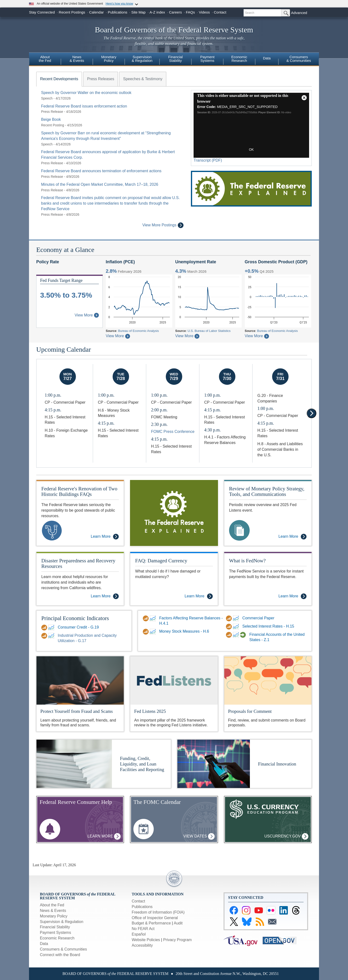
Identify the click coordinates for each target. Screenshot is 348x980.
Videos (204, 12)
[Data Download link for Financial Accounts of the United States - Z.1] (229, 635)
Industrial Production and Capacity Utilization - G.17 (87, 638)
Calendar (97, 12)
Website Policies (146, 940)
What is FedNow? (247, 561)
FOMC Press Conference (173, 432)
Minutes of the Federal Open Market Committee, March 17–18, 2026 (100, 184)
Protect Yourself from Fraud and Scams (77, 711)
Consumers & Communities (299, 59)
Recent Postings (72, 12)
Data (267, 58)
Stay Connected (42, 12)
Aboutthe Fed (45, 59)
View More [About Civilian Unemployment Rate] (187, 336)
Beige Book (51, 119)
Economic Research (57, 938)
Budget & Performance (151, 923)
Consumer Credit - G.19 (78, 627)
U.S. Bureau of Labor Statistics (209, 331)
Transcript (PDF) (208, 160)
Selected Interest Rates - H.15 (268, 626)
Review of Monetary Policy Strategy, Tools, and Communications (267, 491)
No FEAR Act (143, 929)
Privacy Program (177, 940)
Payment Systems (55, 933)
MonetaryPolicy (109, 59)
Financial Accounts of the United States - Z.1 (277, 637)
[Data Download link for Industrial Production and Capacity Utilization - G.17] (45, 636)
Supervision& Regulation (142, 59)
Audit (178, 923)
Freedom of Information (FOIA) (158, 912)
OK (251, 150)
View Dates (199, 836)
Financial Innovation (277, 764)
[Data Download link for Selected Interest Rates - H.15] (229, 627)
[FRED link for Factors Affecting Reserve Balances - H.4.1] (153, 618)
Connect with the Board (60, 955)
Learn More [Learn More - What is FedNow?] (293, 596)
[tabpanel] (110, 159)
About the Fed (52, 905)
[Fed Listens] (174, 680)
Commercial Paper (258, 618)
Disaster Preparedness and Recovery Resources (78, 563)
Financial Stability (55, 927)
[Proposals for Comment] (268, 680)
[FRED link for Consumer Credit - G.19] (52, 628)
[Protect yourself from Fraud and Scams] (80, 680)
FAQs (190, 12)
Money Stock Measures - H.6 (184, 631)
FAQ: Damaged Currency (161, 561)
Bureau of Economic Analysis (138, 331)
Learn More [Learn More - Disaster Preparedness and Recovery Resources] (105, 596)
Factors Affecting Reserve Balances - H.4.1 (191, 621)
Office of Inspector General (155, 918)
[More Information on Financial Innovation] (214, 763)
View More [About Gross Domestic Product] (257, 336)
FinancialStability (175, 59)
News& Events (77, 59)
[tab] (59, 79)
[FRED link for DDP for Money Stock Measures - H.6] (153, 632)
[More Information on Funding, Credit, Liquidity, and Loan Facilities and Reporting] (74, 763)
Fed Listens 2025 (150, 711)
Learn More (104, 836)
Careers (175, 12)
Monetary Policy (54, 916)
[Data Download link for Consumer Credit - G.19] (45, 628)
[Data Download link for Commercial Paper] (229, 618)
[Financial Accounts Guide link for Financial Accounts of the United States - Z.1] (243, 635)
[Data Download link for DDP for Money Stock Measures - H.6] (146, 632)
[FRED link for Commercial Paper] (236, 618)
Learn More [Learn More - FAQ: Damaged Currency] (199, 596)
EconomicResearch (239, 59)
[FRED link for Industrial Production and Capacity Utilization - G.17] (52, 636)
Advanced (299, 13)
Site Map (138, 12)
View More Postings (163, 225)
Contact (220, 12)
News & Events (53, 911)
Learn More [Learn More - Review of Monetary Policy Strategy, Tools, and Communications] (293, 537)
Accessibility (142, 945)
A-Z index (157, 12)
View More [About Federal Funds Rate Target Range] (87, 315)
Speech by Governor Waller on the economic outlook (86, 93)
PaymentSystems (207, 59)
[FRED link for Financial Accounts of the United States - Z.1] (236, 635)
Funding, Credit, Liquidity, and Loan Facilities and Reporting (142, 764)
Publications (118, 12)
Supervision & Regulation (62, 922)
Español (139, 934)
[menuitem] (45, 59)
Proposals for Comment (250, 711)
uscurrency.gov (286, 836)
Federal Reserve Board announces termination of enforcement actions (101, 171)
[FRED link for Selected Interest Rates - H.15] (236, 627)
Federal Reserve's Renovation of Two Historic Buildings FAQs (79, 491)
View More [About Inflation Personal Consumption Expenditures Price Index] (118, 336)
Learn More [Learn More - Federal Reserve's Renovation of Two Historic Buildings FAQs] (105, 537)
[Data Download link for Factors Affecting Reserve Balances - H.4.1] (146, 618)
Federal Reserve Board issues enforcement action (84, 106)
